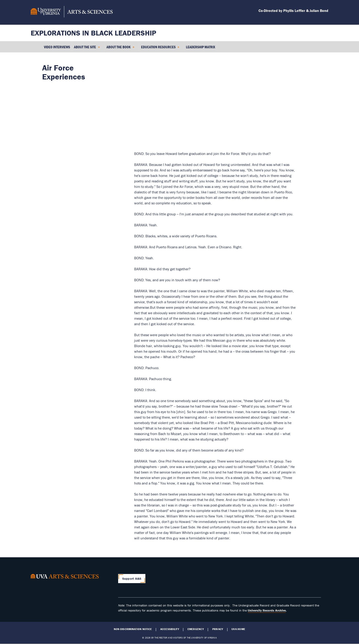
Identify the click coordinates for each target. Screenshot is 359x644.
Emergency (196, 629)
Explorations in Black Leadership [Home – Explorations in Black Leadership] (93, 33)
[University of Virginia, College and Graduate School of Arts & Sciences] (72, 12)
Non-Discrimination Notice (133, 629)
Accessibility (170, 629)
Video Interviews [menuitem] (57, 47)
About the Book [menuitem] (120, 49)
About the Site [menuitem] (87, 49)
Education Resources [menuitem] (160, 49)
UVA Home (238, 629)
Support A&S (132, 579)
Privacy (218, 629)
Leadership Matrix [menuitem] (201, 47)
